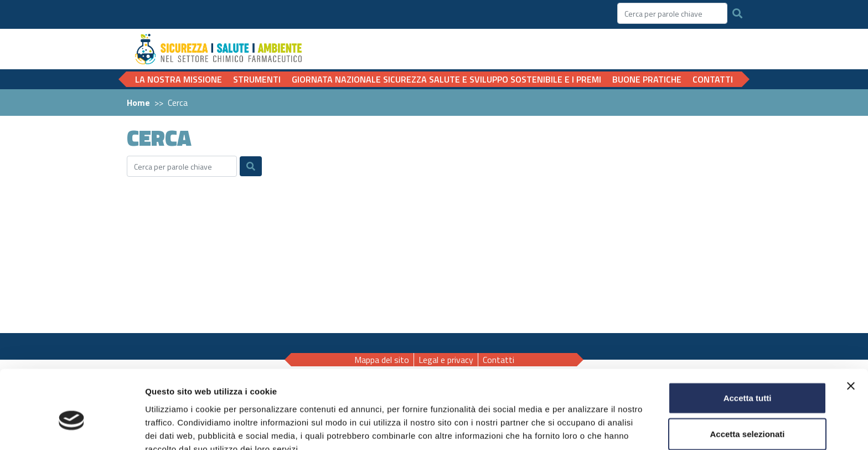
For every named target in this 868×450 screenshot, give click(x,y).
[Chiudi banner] (851, 329)
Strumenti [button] (257, 79)
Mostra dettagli (582, 428)
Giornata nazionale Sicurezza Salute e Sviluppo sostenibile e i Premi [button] (446, 79)
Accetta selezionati (747, 378)
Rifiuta (748, 414)
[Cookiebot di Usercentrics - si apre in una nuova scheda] (72, 428)
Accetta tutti (748, 341)
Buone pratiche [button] (647, 79)
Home (138, 103)
